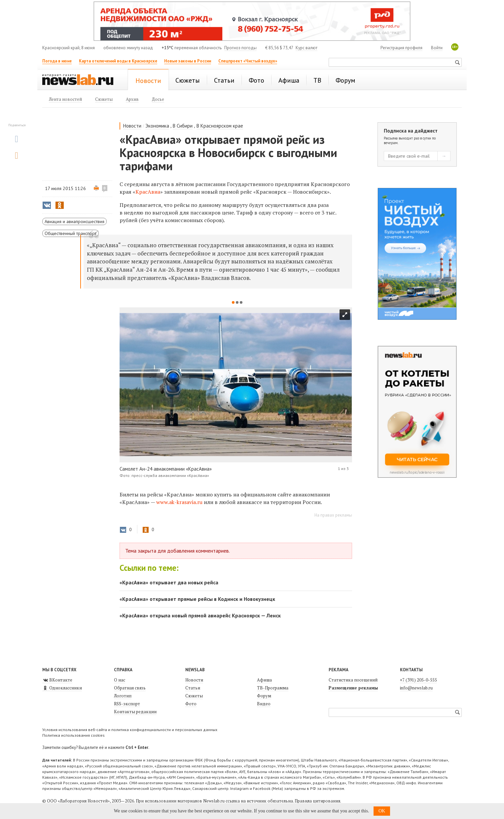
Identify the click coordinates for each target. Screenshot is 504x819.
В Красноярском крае (220, 126)
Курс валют (306, 48)
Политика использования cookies (73, 735)
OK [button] (382, 811)
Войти (437, 48)
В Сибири (183, 126)
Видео (264, 704)
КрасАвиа (148, 192)
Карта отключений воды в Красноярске (118, 61)
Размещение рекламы (353, 688)
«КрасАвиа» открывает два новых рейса (169, 582)
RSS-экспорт (127, 704)
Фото (191, 704)
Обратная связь (130, 688)
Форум (264, 696)
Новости (132, 126)
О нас (120, 680)
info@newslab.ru (416, 688)
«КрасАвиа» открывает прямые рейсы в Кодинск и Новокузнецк (197, 599)
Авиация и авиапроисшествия (74, 221)
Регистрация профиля (401, 48)
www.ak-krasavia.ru (179, 502)
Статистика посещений (353, 680)
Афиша (264, 680)
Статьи (193, 688)
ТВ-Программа (273, 688)
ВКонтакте (57, 680)
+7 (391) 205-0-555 (418, 680)
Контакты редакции (135, 712)
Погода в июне (57, 61)
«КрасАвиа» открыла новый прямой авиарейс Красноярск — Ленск (200, 615)
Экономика (157, 126)
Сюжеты (194, 696)
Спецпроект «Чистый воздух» (248, 61)
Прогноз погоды (240, 48)
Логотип (123, 696)
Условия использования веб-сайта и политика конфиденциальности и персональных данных (130, 730)
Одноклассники (62, 688)
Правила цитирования (317, 801)
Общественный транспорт (71, 233)
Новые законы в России (188, 61)
